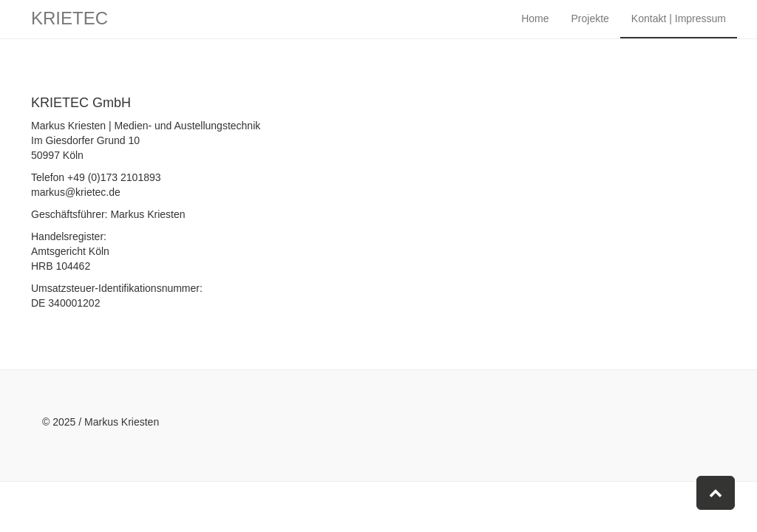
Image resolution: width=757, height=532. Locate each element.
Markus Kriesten (122, 422)
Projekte (590, 30)
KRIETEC (69, 29)
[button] (716, 493)
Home (535, 30)
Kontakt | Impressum (679, 30)
